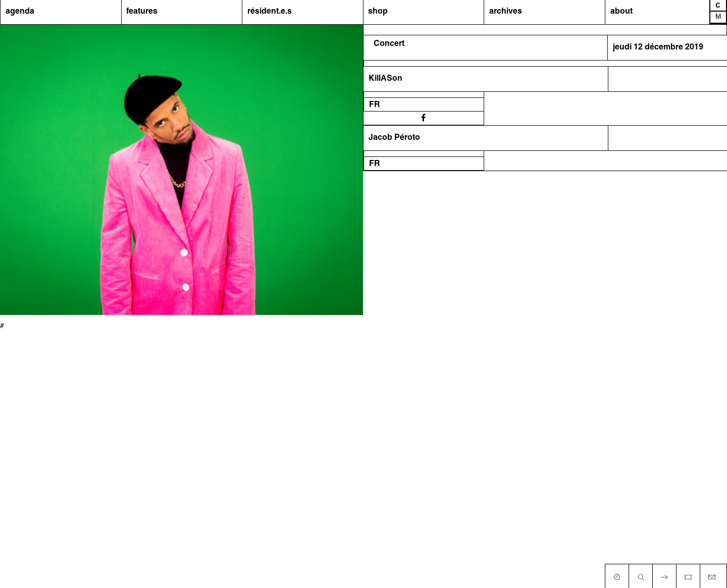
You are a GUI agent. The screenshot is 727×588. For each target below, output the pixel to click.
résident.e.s (270, 12)
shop (378, 12)
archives (506, 12)
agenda (20, 12)
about (621, 12)
